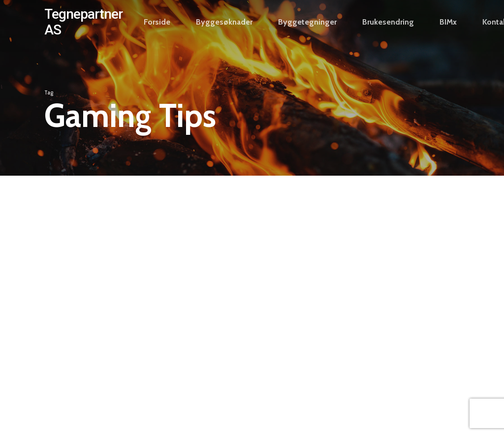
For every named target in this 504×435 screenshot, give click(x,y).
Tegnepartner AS (83, 32)
